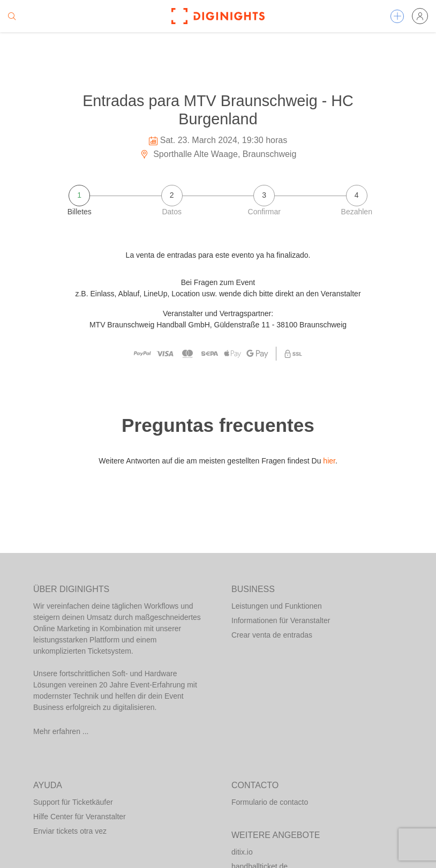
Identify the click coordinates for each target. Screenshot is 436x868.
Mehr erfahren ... (61, 731)
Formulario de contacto (270, 802)
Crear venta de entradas (272, 635)
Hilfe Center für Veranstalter (80, 817)
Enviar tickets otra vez (70, 831)
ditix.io (242, 852)
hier (329, 461)
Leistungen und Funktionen (277, 606)
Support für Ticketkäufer (73, 802)
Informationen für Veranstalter (281, 620)
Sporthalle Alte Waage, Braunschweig (218, 154)
